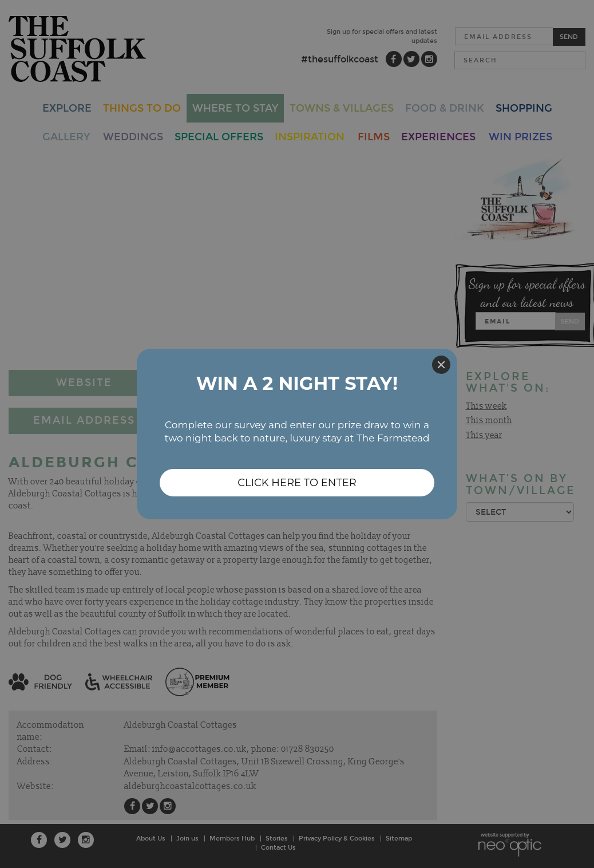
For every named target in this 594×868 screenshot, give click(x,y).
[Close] (441, 365)
